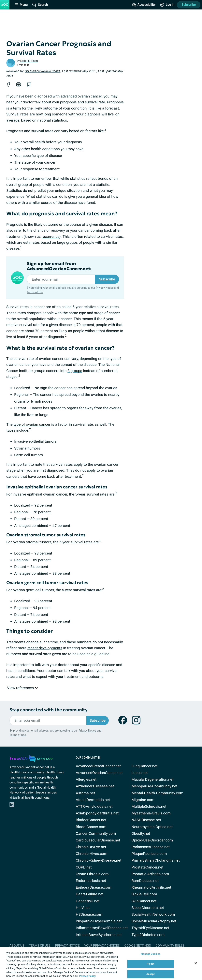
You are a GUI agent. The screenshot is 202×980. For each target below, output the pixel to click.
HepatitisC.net (88, 901)
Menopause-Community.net (155, 786)
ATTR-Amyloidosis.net (94, 806)
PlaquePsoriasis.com (149, 854)
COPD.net (84, 867)
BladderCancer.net (91, 820)
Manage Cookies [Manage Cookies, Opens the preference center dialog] (150, 954)
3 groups (75, 371)
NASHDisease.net (146, 820)
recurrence (50, 237)
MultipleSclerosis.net (149, 806)
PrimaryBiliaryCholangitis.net (156, 860)
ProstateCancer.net (148, 867)
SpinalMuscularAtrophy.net (154, 921)
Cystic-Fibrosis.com (92, 874)
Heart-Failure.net (90, 894)
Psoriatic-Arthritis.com (150, 874)
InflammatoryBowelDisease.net (102, 928)
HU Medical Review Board (42, 71)
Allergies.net (86, 779)
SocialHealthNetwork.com (153, 914)
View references (22, 688)
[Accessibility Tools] (144, 5)
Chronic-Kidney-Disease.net (99, 860)
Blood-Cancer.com (91, 827)
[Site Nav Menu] (21, 5)
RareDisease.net (145, 881)
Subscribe (189, 5)
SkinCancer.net (144, 901)
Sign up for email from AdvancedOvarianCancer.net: (59, 266)
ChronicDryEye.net (91, 847)
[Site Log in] (167, 5)
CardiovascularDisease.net (98, 840)
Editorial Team (29, 61)
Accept (151, 974)
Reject (151, 964)
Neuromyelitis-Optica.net (152, 827)
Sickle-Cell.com (144, 894)
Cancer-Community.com (96, 833)
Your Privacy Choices (102, 946)
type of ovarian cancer (32, 424)
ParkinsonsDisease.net (151, 847)
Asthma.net (85, 793)
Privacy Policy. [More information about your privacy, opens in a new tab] (88, 976)
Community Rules (170, 946)
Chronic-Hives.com (92, 854)
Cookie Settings (138, 946)
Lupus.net (140, 773)
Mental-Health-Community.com (158, 793)
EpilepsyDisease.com (94, 887)
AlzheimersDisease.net (95, 786)
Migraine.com (143, 800)
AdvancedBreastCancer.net (98, 766)
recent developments (45, 648)
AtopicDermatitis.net (93, 800)
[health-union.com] (31, 758)
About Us (17, 946)
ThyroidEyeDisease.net (151, 928)
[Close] (196, 963)
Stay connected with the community (48, 710)
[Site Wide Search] (40, 5)
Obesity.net (141, 833)
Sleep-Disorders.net (148, 908)
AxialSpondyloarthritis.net (97, 813)
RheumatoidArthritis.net (151, 887)
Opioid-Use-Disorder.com (152, 840)
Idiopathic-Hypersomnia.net (99, 921)
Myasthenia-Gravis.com (151, 813)
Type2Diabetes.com (148, 935)
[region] (101, 964)
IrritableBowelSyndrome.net (99, 935)
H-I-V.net (83, 908)
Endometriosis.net (91, 881)
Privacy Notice (105, 288)
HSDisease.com (89, 914)
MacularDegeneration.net (153, 779)
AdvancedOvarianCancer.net (99, 773)
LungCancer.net (145, 766)
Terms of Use (35, 292)
